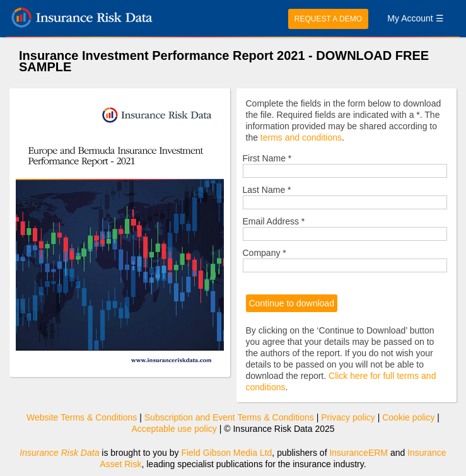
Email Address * (274, 221)
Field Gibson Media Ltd (226, 453)
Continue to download (292, 303)
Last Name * (267, 190)
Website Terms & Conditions (82, 417)
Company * (265, 253)
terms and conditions (301, 137)
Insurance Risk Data (59, 453)
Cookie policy (408, 417)
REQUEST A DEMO (328, 19)
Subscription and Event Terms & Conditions (229, 417)
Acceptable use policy (174, 429)
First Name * (267, 158)
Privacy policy (348, 417)
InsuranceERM (358, 453)
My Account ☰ (415, 18)
